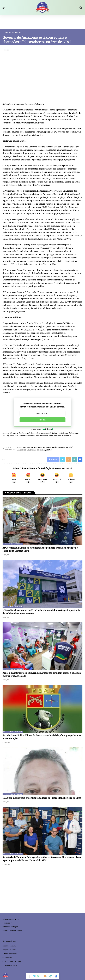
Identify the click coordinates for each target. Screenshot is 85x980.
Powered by (42, 429)
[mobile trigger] (5, 8)
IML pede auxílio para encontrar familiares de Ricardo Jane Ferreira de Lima (42, 798)
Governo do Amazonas (14, 33)
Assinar (43, 420)
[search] (81, 8)
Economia (47, 447)
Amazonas (38, 447)
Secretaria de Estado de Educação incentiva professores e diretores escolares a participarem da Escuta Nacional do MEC (42, 859)
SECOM (49, 450)
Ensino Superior (59, 447)
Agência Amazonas (25, 447)
